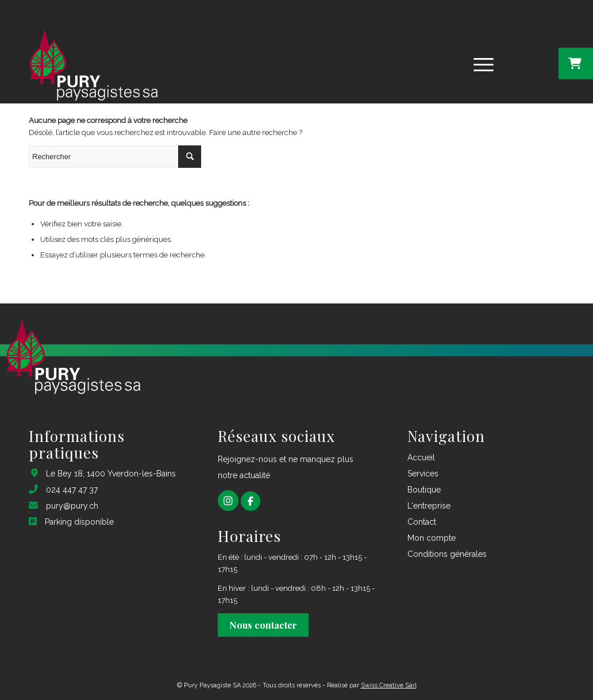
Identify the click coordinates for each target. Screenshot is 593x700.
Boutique (424, 490)
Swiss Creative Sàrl (389, 685)
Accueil (421, 457)
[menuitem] (484, 63)
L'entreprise (429, 506)
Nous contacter (263, 625)
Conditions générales (447, 554)
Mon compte (432, 538)
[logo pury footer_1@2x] (92, 63)
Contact (422, 522)
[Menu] (480, 63)
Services (423, 474)
